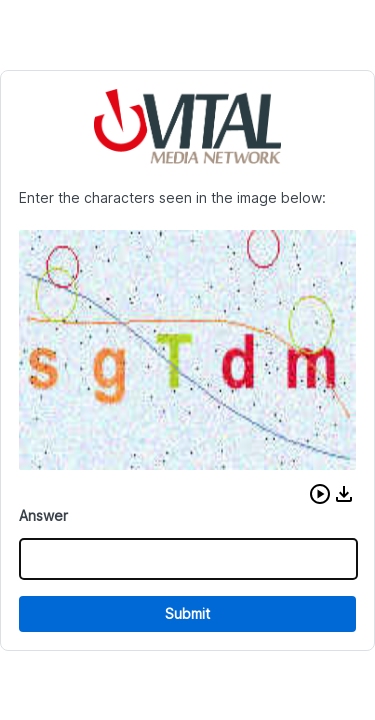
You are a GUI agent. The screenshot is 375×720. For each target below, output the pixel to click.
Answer (43, 515)
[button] (320, 494)
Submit (187, 613)
